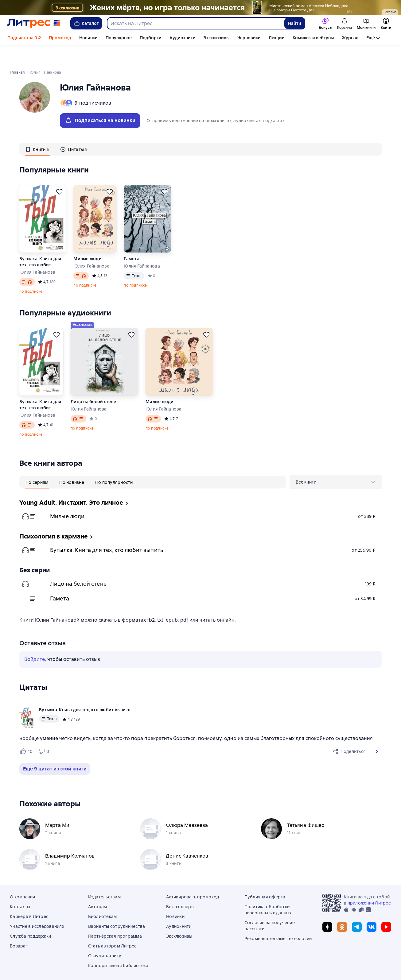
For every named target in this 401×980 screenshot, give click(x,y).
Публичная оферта (265, 879)
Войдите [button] (35, 641)
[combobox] (195, 23)
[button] (377, 733)
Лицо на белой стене (93, 384)
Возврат (19, 928)
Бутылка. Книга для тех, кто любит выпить (40, 244)
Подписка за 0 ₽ (24, 38)
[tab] (37, 131)
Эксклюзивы (216, 38)
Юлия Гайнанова (37, 254)
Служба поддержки (30, 918)
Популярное (119, 38)
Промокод (60, 38)
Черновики (249, 38)
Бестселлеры (180, 889)
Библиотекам (103, 898)
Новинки (88, 38)
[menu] (336, 464)
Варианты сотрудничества (117, 908)
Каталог (86, 23)
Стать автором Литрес (112, 928)
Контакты (20, 889)
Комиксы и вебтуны (313, 38)
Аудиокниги (183, 38)
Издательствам (104, 879)
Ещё (371, 38)
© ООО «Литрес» (200, 969)
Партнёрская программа (115, 918)
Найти (295, 23)
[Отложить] (59, 174)
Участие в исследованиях (37, 908)
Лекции (277, 38)
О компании (23, 879)
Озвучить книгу (105, 938)
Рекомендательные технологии (278, 920)
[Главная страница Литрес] (34, 23)
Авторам (98, 889)
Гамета (132, 241)
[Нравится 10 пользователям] (26, 733)
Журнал (350, 38)
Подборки (151, 38)
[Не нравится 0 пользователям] (45, 733)
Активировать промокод (193, 879)
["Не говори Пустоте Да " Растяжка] (200, 8)
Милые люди (88, 241)
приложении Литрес (369, 885)
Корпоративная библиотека (118, 947)
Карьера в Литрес (29, 898)
